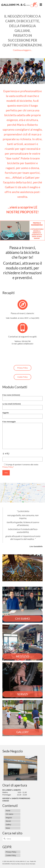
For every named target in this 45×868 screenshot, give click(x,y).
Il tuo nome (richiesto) (22, 397)
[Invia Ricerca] (4, 839)
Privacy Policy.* (8, 467)
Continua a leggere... (23, 50)
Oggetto (22, 414)
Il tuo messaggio (22, 423)
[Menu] (41, 5)
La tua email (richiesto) (22, 406)
